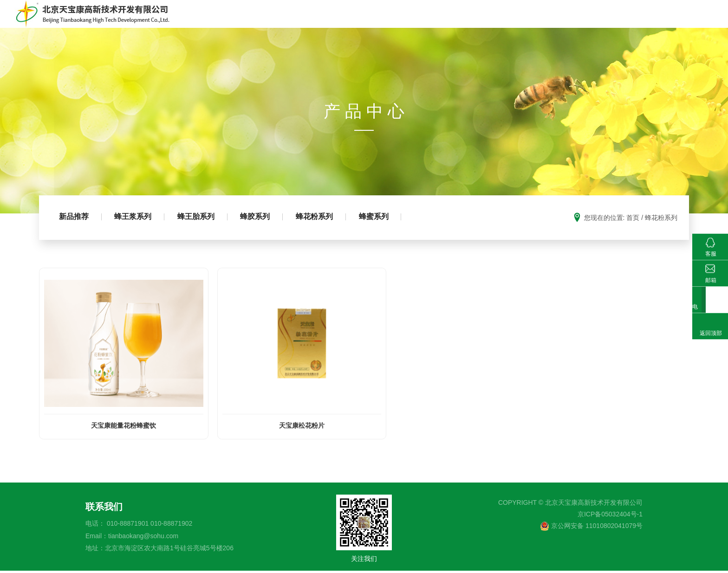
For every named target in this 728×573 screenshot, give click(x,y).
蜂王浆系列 (136, 231)
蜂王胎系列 (201, 231)
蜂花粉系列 (324, 231)
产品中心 (427, 21)
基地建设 (585, 21)
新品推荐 (75, 231)
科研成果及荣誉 (638, 21)
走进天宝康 (380, 21)
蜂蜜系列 (385, 231)
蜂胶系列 (262, 231)
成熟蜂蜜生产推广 (484, 21)
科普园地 (542, 21)
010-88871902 (171, 526)
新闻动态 (692, 21)
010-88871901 (128, 526)
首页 (341, 21)
